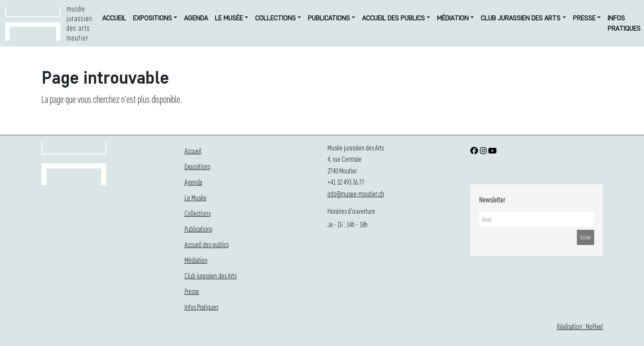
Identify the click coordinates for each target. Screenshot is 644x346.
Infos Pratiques (624, 23)
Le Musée (229, 18)
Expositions (152, 18)
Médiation (453, 18)
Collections (275, 18)
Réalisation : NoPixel (580, 326)
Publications (329, 18)
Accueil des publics (393, 18)
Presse (584, 18)
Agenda (196, 18)
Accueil (114, 18)
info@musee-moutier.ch (356, 194)
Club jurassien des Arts (521, 18)
